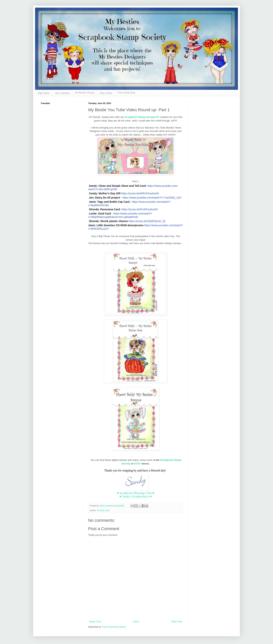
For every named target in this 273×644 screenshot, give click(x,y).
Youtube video (103, 510)
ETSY (138, 464)
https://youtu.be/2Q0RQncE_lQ (147, 221)
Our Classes (62, 93)
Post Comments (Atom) (114, 627)
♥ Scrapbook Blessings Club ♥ (136, 493)
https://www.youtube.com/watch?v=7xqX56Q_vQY (152, 198)
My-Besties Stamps (85, 93)
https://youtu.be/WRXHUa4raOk (140, 193)
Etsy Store (106, 93)
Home (136, 622)
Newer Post (95, 622)
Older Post (177, 622)
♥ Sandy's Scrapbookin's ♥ (136, 496)
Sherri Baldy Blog (126, 93)
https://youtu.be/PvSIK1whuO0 (140, 209)
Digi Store (44, 93)
